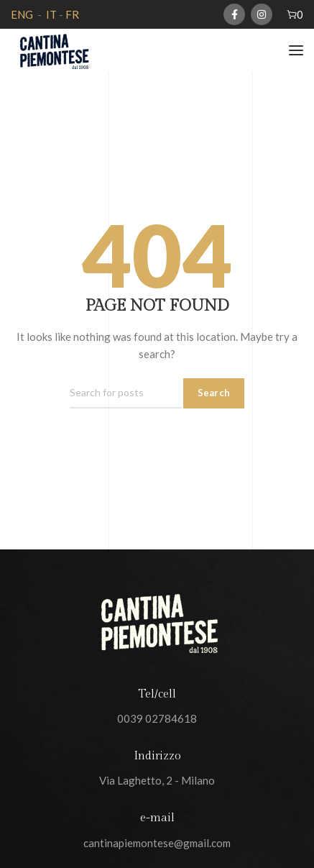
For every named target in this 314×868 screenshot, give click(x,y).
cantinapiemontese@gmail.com (157, 843)
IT (50, 14)
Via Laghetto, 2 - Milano (157, 780)
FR (72, 14)
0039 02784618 (157, 718)
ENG (22, 14)
